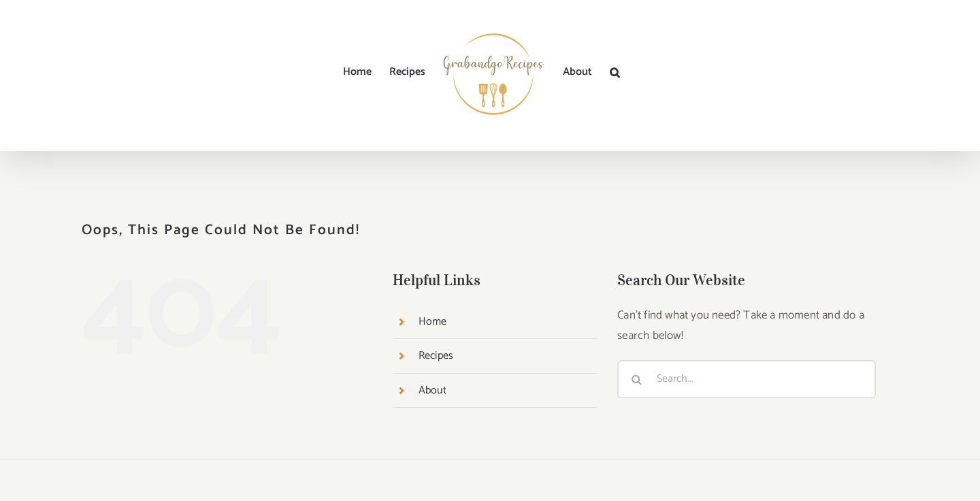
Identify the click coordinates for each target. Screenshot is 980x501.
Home (433, 322)
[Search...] (747, 379)
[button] (615, 72)
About (432, 390)
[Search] (636, 379)
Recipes (436, 356)
